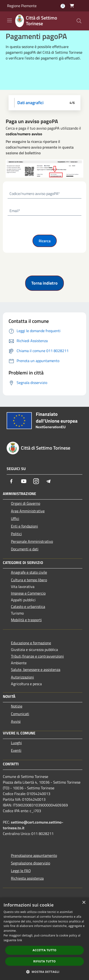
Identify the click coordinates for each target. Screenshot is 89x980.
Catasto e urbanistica (28, 606)
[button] (45, 972)
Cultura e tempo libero (29, 580)
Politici (16, 534)
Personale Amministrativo (32, 541)
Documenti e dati (25, 549)
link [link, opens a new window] (20, 940)
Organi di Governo (26, 503)
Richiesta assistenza (27, 878)
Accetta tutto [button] (44, 950)
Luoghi (16, 743)
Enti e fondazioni (24, 526)
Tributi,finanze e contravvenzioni (37, 656)
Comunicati (20, 714)
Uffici (15, 519)
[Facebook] (11, 481)
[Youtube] (24, 481)
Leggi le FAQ (21, 871)
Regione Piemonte (22, 6)
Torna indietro (44, 283)
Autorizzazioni (22, 677)
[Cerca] (79, 21)
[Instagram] (36, 481)
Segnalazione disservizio (30, 863)
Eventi (16, 750)
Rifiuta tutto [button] (44, 961)
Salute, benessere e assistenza (36, 670)
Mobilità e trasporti (26, 620)
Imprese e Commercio (28, 593)
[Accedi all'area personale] (63, 6)
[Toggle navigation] (9, 20)
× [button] (84, 903)
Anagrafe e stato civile (29, 572)
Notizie (17, 706)
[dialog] (44, 939)
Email (15, 211)
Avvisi (16, 721)
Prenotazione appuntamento (34, 855)
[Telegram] (48, 481)
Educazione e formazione (31, 643)
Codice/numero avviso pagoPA (35, 194)
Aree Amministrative (28, 511)
